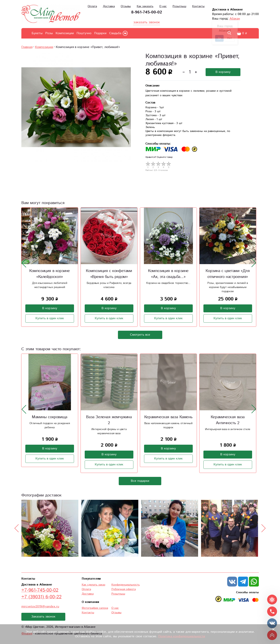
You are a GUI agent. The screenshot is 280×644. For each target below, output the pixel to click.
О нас (163, 6)
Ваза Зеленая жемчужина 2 (109, 420)
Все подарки (140, 481)
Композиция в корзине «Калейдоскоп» (50, 274)
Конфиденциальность (126, 585)
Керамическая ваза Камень (168, 417)
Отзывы (126, 6)
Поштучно (84, 33)
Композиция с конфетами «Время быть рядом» (109, 274)
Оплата (92, 6)
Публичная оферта (124, 589)
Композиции (65, 33)
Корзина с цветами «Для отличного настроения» (228, 274)
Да (219, 38)
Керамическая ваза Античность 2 (228, 420)
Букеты (37, 33)
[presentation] (24, 263)
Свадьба (115, 33)
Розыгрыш (179, 6)
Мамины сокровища (50, 417)
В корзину (223, 72)
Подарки (100, 33)
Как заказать (145, 6)
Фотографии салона (95, 608)
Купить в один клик (50, 318)
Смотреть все (140, 335)
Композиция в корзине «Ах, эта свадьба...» (168, 274)
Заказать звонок (43, 617)
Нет (230, 38)
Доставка (109, 6)
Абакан (235, 19)
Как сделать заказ (93, 585)
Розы (49, 33)
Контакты (198, 6)
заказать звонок (147, 22)
